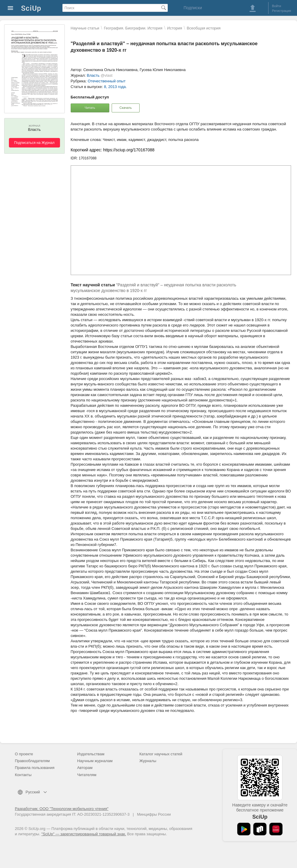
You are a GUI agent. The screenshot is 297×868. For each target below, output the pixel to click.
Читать (90, 108)
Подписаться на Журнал (34, 143)
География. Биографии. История (133, 28)
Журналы (148, 761)
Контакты (23, 775)
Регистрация (282, 11)
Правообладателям (32, 761)
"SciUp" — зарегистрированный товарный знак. (84, 834)
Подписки (193, 8)
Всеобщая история (204, 28)
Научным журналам (95, 761)
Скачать (125, 108)
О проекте (24, 754)
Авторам (85, 768)
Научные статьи (85, 28)
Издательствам (91, 754)
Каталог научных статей (161, 754)
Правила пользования (35, 768)
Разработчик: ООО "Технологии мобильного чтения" (62, 809)
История (175, 28)
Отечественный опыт (106, 81)
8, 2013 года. (115, 87)
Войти (277, 6)
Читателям (87, 775)
